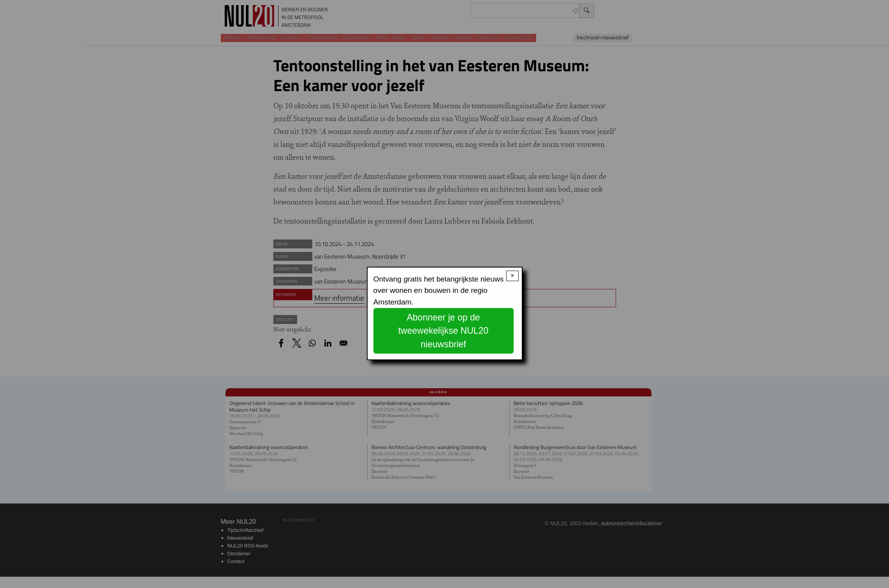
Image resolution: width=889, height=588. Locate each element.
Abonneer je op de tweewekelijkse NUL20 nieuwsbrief (444, 331)
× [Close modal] (512, 276)
